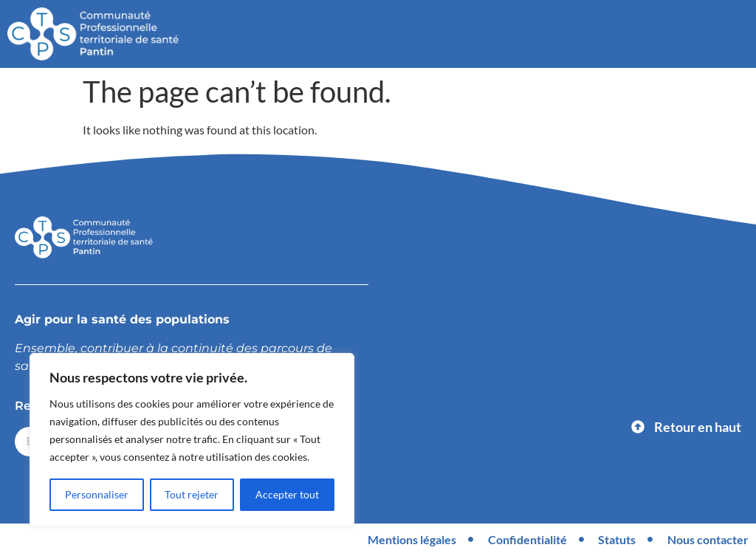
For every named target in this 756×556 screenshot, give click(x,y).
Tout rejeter (192, 494)
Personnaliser (97, 494)
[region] (192, 440)
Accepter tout (287, 494)
